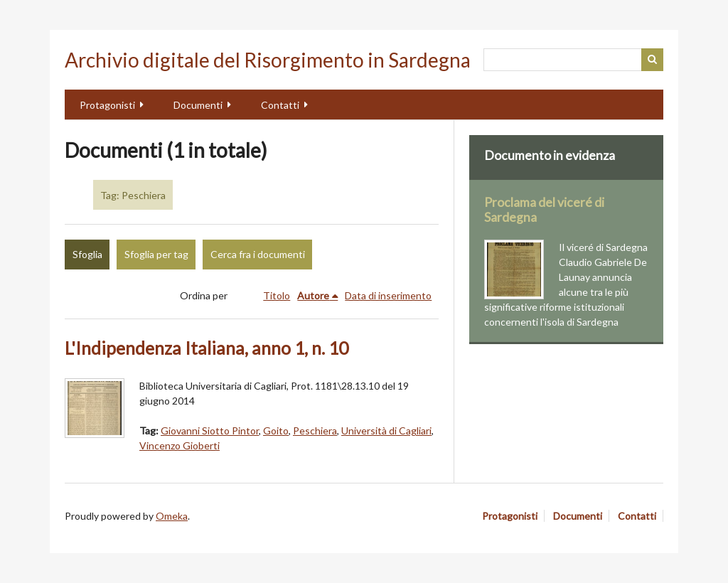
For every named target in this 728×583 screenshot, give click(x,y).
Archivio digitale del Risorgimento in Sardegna (268, 60)
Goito (276, 430)
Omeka (172, 516)
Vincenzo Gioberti (180, 445)
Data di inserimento (388, 295)
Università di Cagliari (386, 430)
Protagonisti (107, 105)
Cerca (653, 60)
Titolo (277, 295)
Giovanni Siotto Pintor (210, 430)
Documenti (198, 105)
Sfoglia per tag (156, 254)
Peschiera (315, 430)
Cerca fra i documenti (258, 254)
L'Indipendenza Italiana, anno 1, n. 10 (207, 348)
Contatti (280, 105)
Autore (313, 295)
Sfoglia (87, 254)
